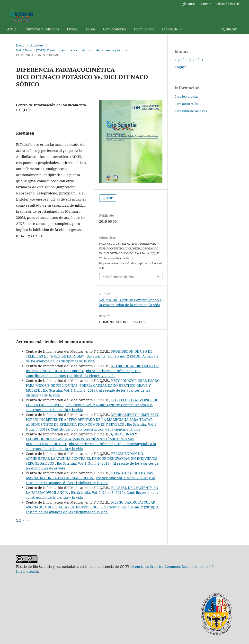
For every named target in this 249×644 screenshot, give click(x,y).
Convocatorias (115, 29)
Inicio (20, 45)
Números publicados (42, 29)
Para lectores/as (186, 96)
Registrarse (187, 4)
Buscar (229, 29)
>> (27, 520)
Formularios (144, 29)
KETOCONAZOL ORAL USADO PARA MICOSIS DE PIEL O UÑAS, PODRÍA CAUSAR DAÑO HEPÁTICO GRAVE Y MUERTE (93, 385)
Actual (12, 29)
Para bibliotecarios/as (191, 111)
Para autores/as (186, 104)
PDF (109, 198)
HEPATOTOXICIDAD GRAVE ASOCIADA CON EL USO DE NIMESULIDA (91, 475)
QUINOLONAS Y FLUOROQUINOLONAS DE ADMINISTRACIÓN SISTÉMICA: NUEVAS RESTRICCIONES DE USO (81, 439)
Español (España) (189, 60)
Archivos (37, 45)
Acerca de (170, 29)
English (181, 67)
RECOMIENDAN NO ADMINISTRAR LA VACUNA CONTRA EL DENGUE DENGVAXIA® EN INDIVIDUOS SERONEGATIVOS (91, 458)
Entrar (206, 4)
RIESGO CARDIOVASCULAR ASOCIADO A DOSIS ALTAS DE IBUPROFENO (90, 505)
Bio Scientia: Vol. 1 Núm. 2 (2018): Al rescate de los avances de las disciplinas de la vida (92, 359)
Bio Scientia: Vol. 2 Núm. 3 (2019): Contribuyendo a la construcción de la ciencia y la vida (83, 373)
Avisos (90, 29)
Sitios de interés (228, 4)
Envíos (72, 29)
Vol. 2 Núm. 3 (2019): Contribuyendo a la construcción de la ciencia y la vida (72, 50)
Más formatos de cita (118, 277)
